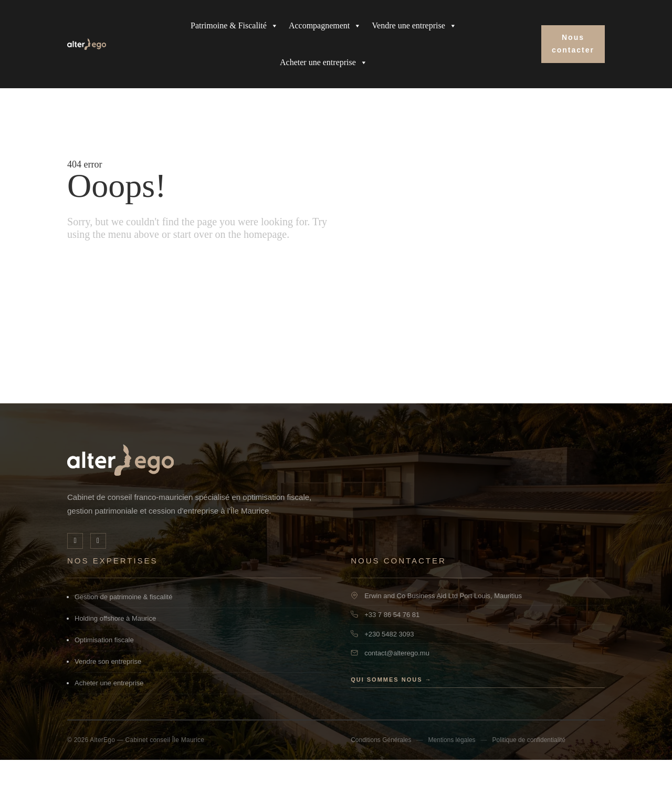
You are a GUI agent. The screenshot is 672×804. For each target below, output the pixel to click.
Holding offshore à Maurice (115, 662)
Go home (98, 319)
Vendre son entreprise (108, 706)
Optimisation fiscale (104, 684)
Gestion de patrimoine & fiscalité (123, 641)
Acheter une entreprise (324, 62)
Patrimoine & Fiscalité (234, 26)
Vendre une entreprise (414, 26)
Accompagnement (325, 26)
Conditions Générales (381, 784)
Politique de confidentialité (529, 784)
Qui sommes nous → (391, 724)
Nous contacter (573, 44)
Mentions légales (452, 784)
